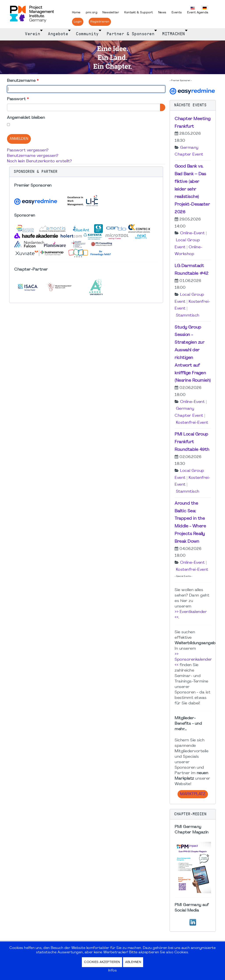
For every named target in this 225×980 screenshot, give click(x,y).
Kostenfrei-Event (192, 423)
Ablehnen (133, 962)
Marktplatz (193, 794)
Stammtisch (188, 316)
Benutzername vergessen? (33, 156)
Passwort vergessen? (28, 150)
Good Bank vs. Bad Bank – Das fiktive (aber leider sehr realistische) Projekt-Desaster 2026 (192, 189)
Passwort (18, 99)
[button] (86, 172)
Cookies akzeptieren (102, 962)
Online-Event (192, 233)
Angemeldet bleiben (26, 118)
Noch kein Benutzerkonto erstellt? (40, 161)
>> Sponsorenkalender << (193, 660)
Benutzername (23, 81)
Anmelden (19, 139)
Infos (113, 971)
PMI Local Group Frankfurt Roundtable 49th (192, 442)
